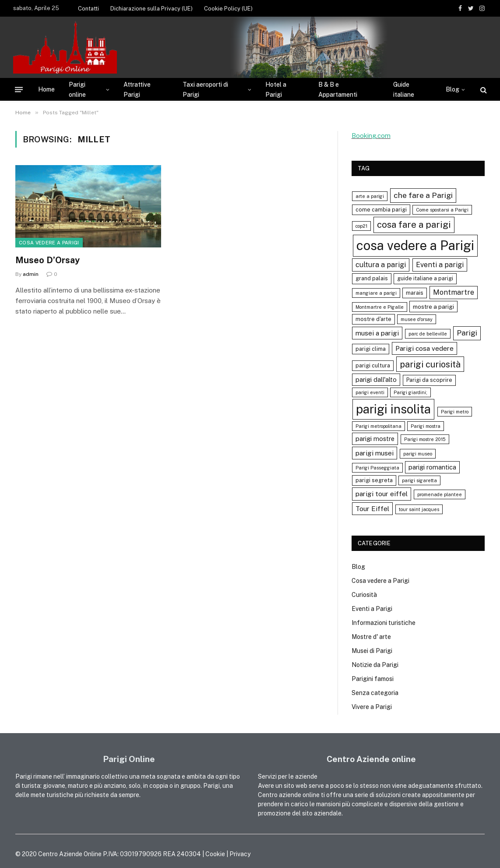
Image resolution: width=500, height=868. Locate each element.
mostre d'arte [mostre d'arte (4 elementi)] (373, 319)
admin (31, 274)
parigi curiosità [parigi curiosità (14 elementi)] (430, 364)
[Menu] (19, 90)
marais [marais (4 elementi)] (415, 293)
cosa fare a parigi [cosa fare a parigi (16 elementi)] (414, 224)
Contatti (88, 9)
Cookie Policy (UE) (228, 9)
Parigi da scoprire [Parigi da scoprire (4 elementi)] (429, 380)
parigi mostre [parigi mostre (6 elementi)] (375, 439)
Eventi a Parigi (372, 609)
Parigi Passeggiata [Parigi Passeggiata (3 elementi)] (377, 468)
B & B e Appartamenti (338, 89)
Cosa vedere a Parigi (49, 243)
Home (46, 89)
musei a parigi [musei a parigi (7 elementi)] (377, 333)
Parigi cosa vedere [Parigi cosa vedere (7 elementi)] (424, 348)
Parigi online (77, 89)
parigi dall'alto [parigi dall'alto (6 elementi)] (376, 379)
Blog (452, 89)
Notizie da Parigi (375, 665)
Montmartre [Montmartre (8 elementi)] (454, 292)
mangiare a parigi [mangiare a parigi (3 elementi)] (376, 293)
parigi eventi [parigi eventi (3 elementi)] (370, 392)
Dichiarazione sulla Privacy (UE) (151, 9)
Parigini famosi (373, 679)
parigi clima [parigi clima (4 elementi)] (371, 349)
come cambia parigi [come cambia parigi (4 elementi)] (381, 210)
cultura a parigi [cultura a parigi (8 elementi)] (381, 265)
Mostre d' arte (371, 637)
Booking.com (371, 136)
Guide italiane (404, 89)
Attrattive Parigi (137, 89)
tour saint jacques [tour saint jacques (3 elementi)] (419, 509)
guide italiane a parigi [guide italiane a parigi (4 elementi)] (425, 278)
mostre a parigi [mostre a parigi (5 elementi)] (433, 307)
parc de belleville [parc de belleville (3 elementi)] (428, 334)
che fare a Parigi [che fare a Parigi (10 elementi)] (423, 195)
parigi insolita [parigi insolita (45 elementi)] (393, 409)
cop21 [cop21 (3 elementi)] (361, 226)
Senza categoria (375, 693)
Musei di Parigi (372, 651)
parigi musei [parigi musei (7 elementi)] (375, 453)
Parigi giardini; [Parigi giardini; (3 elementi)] (410, 392)
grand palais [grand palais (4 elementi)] (372, 278)
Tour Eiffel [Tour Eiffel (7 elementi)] (372, 508)
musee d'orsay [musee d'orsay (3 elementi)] (417, 319)
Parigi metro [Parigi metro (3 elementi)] (455, 412)
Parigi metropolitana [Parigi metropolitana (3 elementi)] (379, 426)
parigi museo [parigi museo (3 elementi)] (418, 454)
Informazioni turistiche (384, 623)
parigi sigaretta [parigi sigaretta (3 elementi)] (419, 480)
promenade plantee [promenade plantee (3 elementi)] (440, 494)
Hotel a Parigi (276, 89)
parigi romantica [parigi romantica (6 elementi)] (432, 467)
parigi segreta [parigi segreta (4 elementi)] (374, 480)
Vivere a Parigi (372, 707)
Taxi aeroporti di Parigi (205, 89)
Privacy (240, 854)
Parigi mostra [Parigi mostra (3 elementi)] (426, 426)
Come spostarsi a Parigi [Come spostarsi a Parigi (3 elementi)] (442, 210)
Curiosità (364, 595)
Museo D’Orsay (48, 260)
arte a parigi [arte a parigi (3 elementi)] (370, 196)
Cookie (215, 854)
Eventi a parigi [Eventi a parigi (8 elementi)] (440, 265)
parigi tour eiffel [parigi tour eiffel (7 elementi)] (382, 494)
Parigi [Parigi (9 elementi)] (467, 333)
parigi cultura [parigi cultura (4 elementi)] (373, 365)
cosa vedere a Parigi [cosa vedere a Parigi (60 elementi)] (415, 245)
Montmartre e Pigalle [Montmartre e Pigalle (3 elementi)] (380, 307)
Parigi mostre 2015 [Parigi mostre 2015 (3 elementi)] (425, 439)
